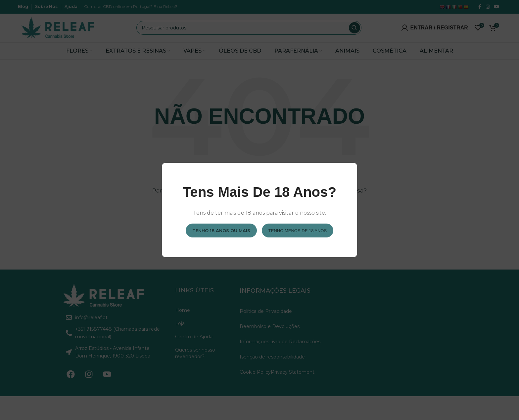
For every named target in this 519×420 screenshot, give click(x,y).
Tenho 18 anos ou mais (221, 230)
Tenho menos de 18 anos (298, 230)
